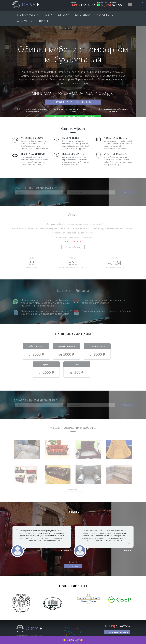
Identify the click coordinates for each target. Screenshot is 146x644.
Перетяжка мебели (28, 15)
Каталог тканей (105, 15)
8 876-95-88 (112, 5)
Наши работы (24, 21)
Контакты (42, 21)
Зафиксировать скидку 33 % (73, 102)
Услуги (49, 15)
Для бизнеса (83, 15)
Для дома (65, 15)
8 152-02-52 (82, 5)
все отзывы (73, 566)
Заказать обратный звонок (117, 632)
